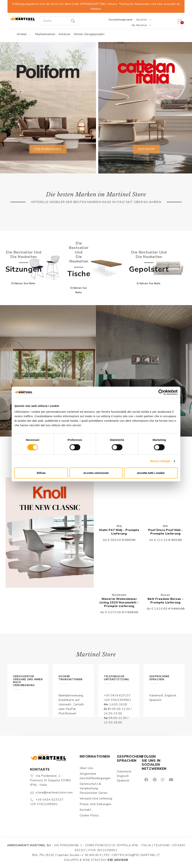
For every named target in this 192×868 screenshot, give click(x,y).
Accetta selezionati (96, 473)
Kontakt (85, 810)
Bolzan (165, 595)
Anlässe (64, 34)
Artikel (24, 34)
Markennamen (45, 34)
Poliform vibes (48, 149)
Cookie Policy (89, 815)
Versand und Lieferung (96, 799)
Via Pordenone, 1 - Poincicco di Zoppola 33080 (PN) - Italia (50, 780)
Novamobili (119, 595)
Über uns (87, 768)
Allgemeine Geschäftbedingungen (95, 776)
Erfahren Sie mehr (24, 283)
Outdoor (146, 149)
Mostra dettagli (160, 461)
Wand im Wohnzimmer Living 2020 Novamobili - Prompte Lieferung (119, 603)
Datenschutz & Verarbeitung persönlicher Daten (94, 788)
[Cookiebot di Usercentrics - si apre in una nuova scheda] (161, 392)
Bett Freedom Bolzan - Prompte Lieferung (166, 601)
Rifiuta (41, 473)
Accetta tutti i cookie (151, 473)
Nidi (165, 526)
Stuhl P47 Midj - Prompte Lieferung (119, 532)
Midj (119, 526)
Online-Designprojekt (89, 34)
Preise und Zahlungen (96, 804)
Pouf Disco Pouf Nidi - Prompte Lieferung (165, 532)
